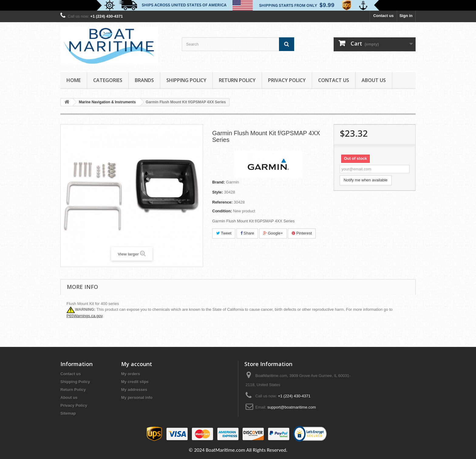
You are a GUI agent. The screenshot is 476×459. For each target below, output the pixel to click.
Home (74, 80)
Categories (108, 80)
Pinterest (302, 233)
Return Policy (237, 80)
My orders (131, 374)
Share (247, 233)
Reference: (222, 202)
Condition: (222, 211)
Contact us (383, 16)
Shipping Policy (186, 80)
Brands (144, 80)
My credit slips (135, 382)
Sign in (406, 16)
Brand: (219, 182)
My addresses (134, 390)
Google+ (273, 233)
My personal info (137, 397)
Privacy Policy (287, 80)
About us (374, 80)
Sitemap (68, 413)
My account (137, 364)
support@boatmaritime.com (292, 407)
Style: (218, 192)
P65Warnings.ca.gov (85, 316)
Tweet (224, 233)
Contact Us (334, 80)
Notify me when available (366, 180)
